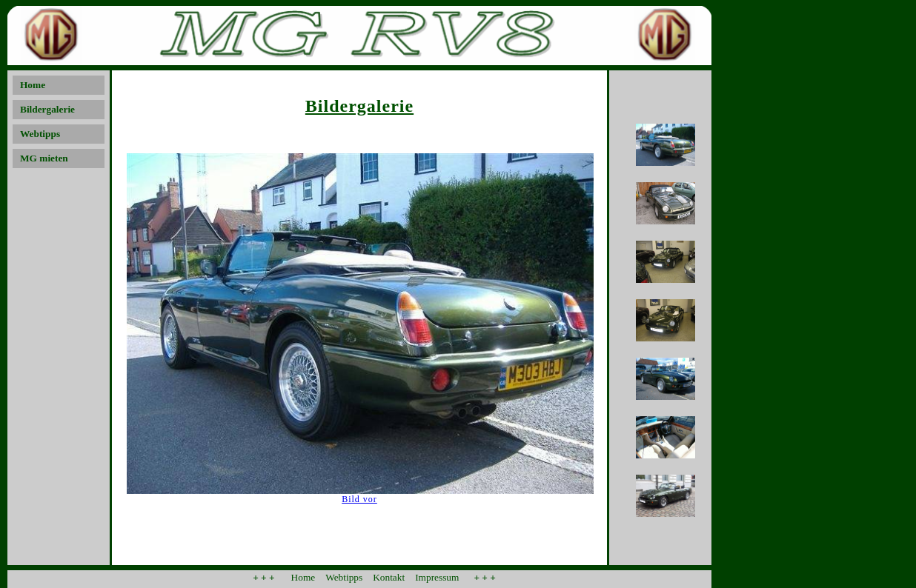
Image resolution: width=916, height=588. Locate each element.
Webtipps (40, 134)
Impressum (437, 577)
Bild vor (359, 499)
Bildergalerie (47, 109)
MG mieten (44, 158)
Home (33, 85)
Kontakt (389, 577)
